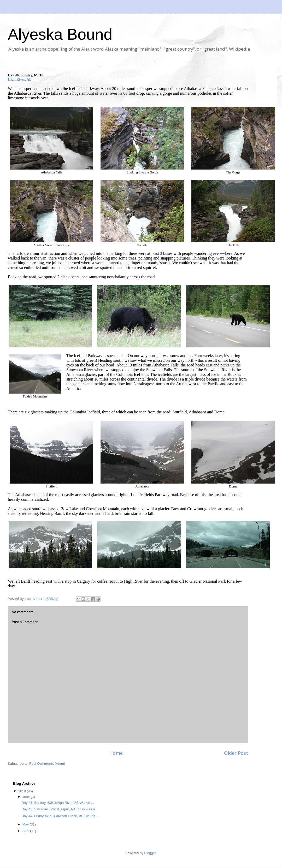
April (26, 831)
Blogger (150, 853)
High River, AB (20, 79)
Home (116, 753)
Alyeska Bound (60, 34)
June (27, 797)
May (26, 824)
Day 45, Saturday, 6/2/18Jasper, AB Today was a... (59, 809)
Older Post (236, 753)
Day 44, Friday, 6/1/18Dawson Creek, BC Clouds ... (60, 816)
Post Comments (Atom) (47, 763)
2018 (23, 791)
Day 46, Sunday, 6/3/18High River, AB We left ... (58, 803)
